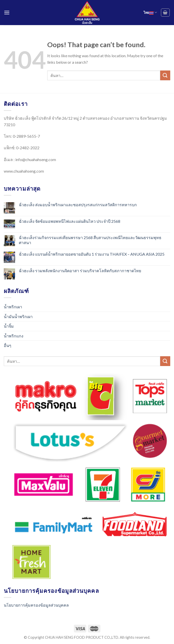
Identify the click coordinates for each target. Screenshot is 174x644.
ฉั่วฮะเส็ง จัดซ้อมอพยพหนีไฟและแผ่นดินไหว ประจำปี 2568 (70, 221)
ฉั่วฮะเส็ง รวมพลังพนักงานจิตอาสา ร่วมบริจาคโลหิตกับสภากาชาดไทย (80, 271)
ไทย (150, 12)
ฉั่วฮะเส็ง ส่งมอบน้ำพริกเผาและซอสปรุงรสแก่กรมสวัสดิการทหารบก (78, 205)
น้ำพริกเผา (13, 307)
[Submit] (165, 75)
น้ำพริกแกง (14, 336)
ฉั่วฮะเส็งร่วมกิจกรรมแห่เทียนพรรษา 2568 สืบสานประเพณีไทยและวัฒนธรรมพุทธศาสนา (90, 240)
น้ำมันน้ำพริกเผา (18, 316)
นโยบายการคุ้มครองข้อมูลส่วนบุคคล (36, 605)
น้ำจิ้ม (9, 326)
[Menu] (7, 12)
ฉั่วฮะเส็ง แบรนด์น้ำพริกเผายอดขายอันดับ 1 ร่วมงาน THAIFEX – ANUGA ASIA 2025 (92, 254)
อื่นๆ (8, 345)
